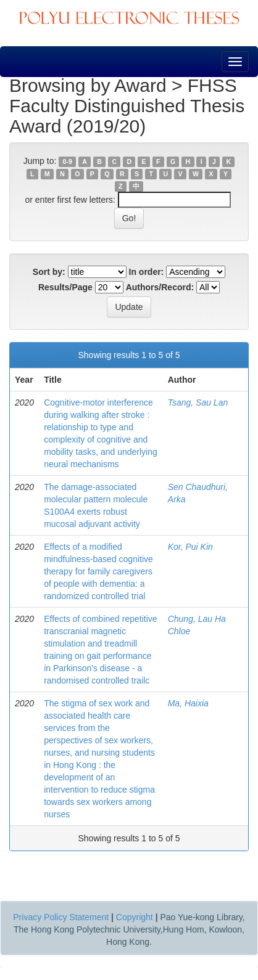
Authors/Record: (160, 287)
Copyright (135, 917)
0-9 (68, 161)
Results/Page (65, 287)
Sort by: (49, 272)
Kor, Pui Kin (190, 547)
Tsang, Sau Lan (198, 402)
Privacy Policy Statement (61, 917)
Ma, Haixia (188, 703)
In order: (147, 272)
